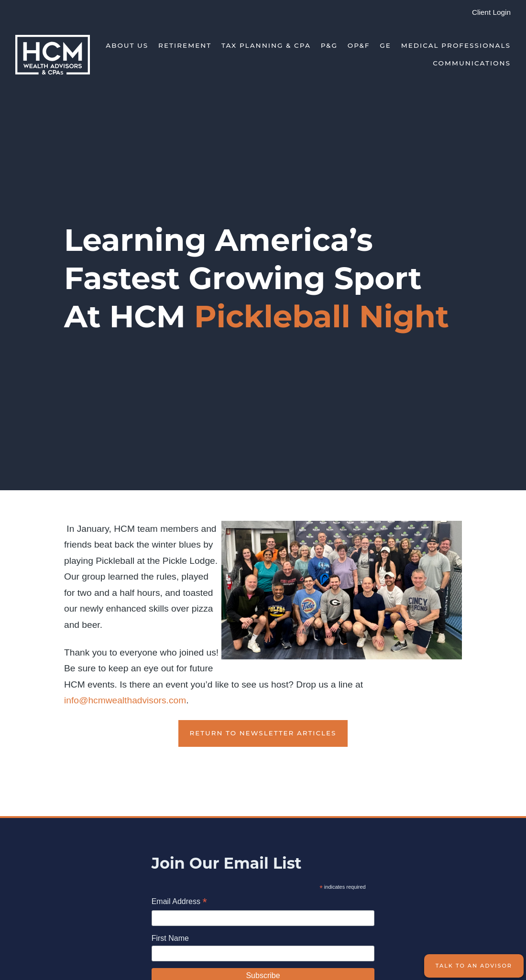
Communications (472, 63)
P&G (329, 45)
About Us (127, 45)
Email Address (179, 902)
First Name (170, 938)
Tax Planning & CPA (266, 45)
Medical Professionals (456, 45)
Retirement (185, 45)
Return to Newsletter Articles (263, 733)
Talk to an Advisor (474, 966)
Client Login (491, 12)
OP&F (359, 45)
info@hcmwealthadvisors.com (125, 700)
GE (385, 45)
